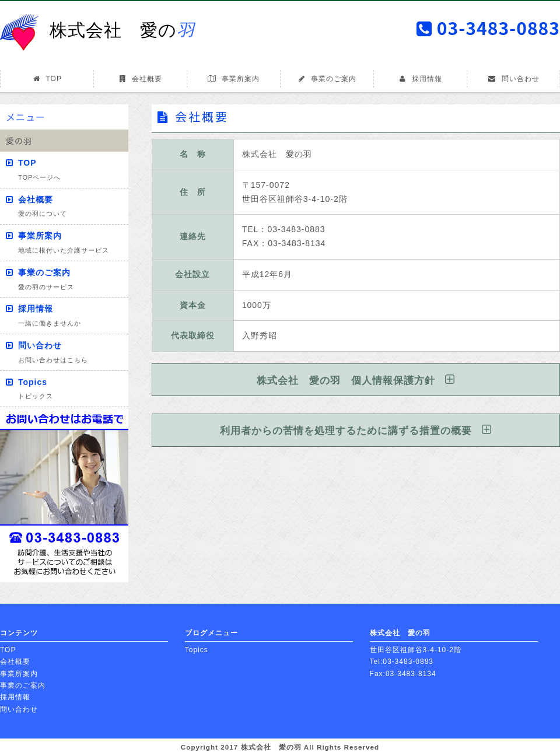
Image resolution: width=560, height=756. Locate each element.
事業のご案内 (327, 79)
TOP (47, 79)
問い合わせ (513, 79)
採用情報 (420, 79)
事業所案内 (233, 79)
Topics (36, 389)
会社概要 (140, 79)
